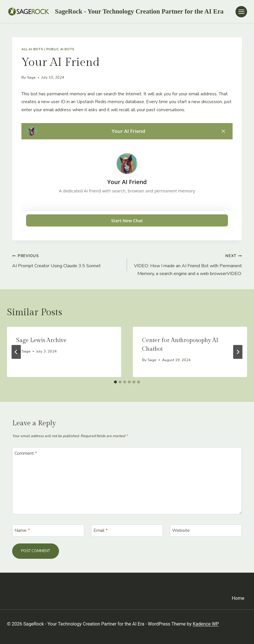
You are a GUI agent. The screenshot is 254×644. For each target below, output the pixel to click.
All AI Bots (32, 49)
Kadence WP (206, 624)
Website (181, 531)
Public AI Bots (60, 49)
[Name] (48, 530)
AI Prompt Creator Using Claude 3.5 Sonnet (67, 260)
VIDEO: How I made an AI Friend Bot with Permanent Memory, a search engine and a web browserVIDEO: (187, 264)
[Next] (238, 352)
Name (22, 531)
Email (101, 531)
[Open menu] (241, 12)
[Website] (206, 530)
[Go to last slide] (16, 352)
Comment (26, 453)
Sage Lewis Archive (41, 340)
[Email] (127, 530)
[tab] (115, 382)
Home (238, 598)
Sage (31, 77)
